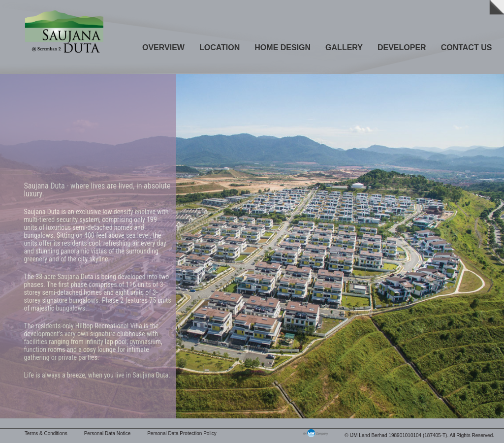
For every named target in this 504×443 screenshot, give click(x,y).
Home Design (283, 47)
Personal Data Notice (108, 433)
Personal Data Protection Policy (182, 433)
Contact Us (467, 47)
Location (220, 47)
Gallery (344, 47)
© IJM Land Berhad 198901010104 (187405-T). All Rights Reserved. (419, 435)
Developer (402, 47)
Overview (163, 47)
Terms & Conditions (46, 433)
